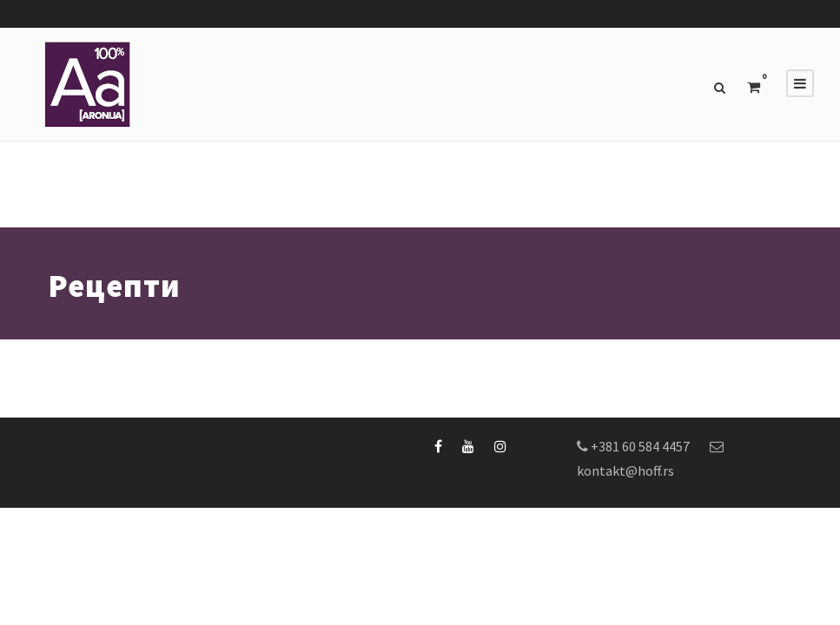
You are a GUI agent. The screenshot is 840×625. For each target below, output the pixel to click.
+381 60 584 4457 (640, 446)
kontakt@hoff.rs (625, 470)
